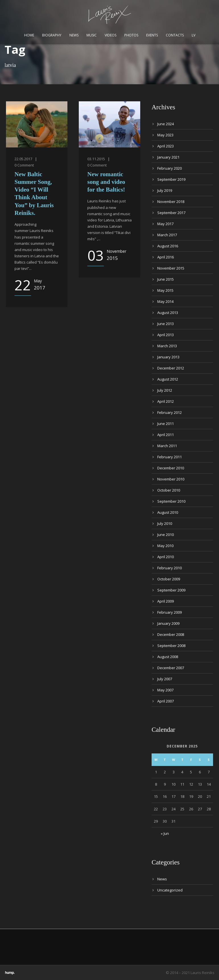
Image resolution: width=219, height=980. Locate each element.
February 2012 (170, 412)
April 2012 (166, 401)
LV (194, 35)
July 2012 (165, 390)
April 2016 (166, 257)
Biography (52, 35)
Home (29, 35)
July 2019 (165, 190)
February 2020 (170, 168)
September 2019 (171, 179)
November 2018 (171, 202)
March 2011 (167, 446)
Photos (131, 35)
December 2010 (171, 468)
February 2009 (170, 612)
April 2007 (166, 701)
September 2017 (171, 213)
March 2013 (167, 346)
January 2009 (168, 623)
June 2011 (166, 424)
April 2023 (166, 146)
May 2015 (165, 290)
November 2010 (171, 479)
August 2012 (168, 379)
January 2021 (168, 157)
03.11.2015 (96, 159)
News (74, 35)
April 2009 (166, 601)
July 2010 (165, 523)
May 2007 (165, 690)
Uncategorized (170, 890)
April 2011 (166, 435)
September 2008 (171, 646)
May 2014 (165, 301)
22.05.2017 (23, 159)
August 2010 (168, 512)
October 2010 (169, 490)
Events (152, 35)
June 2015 (166, 279)
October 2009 (169, 579)
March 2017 (167, 235)
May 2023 (165, 135)
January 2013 (168, 357)
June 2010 (166, 535)
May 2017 (165, 224)
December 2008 (171, 634)
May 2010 (165, 546)
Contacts (175, 35)
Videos (110, 35)
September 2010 (171, 501)
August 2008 (168, 657)
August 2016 (168, 246)
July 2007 (165, 679)
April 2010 (166, 557)
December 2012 (171, 368)
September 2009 (171, 590)
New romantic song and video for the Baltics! (106, 182)
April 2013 (166, 335)
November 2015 (171, 268)
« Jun (165, 833)
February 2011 (170, 457)
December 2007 (171, 668)
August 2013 (168, 313)
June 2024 (166, 124)
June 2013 (166, 324)
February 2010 (170, 568)
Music (92, 35)
